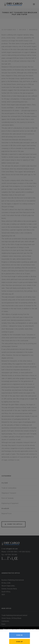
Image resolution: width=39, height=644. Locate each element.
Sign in (19, 635)
